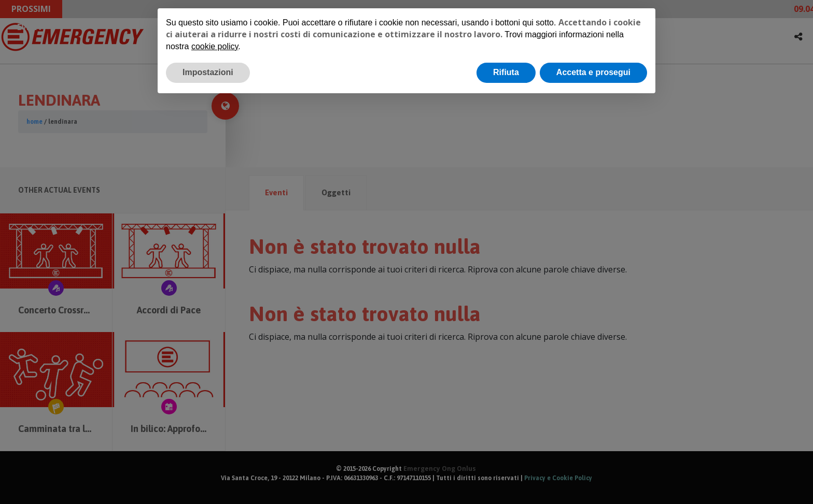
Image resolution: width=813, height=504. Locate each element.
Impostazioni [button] (208, 72)
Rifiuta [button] (506, 72)
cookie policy (215, 46)
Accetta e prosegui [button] (593, 72)
